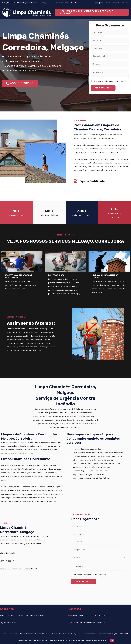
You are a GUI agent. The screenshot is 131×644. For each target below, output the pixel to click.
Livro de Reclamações (10, 634)
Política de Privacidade (26, 634)
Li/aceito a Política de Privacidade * (110, 81)
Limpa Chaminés (83, 135)
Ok (112, 640)
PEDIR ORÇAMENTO (103, 88)
